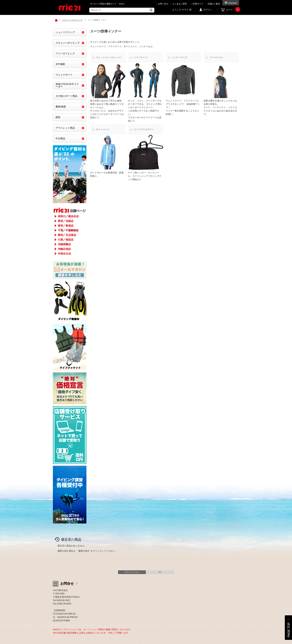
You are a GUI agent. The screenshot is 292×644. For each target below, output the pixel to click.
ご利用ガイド (197, 4)
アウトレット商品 (65, 128)
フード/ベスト (216, 57)
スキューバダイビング (68, 43)
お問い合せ (163, 4)
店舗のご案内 (214, 4)
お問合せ (67, 584)
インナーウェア (180, 57)
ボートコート (103, 129)
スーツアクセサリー (144, 129)
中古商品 (60, 138)
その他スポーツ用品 (66, 96)
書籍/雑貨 (61, 107)
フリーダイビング (65, 53)
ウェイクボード (64, 75)
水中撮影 (60, 64)
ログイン (208, 10)
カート (233, 10)
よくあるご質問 (180, 4)
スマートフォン (132, 572)
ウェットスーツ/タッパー (109, 57)
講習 (58, 117)
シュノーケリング (65, 32)
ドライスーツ (141, 57)
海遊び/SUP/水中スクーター (67, 85)
